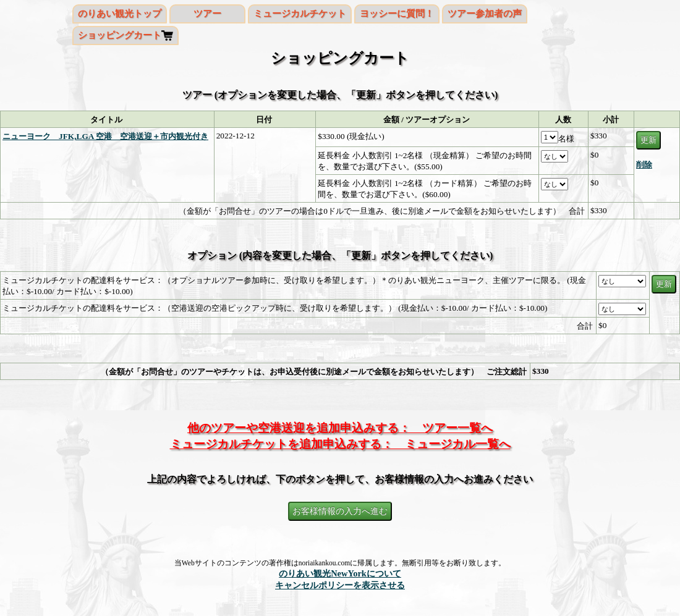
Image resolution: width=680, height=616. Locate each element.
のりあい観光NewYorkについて (340, 573)
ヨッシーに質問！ (397, 14)
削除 (644, 165)
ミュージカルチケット (300, 14)
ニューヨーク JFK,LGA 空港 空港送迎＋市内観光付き (105, 136)
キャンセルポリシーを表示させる (340, 585)
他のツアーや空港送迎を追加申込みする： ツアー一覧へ (340, 428)
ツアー (207, 14)
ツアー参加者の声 (485, 14)
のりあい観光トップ (120, 14)
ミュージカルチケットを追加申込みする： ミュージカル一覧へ (340, 444)
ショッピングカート (120, 35)
